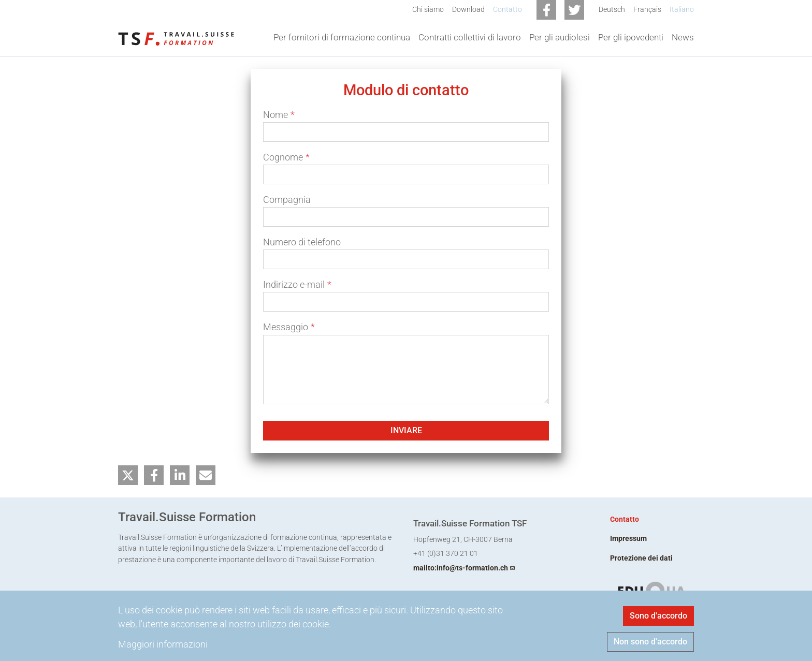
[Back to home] (176, 38)
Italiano (682, 10)
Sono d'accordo (658, 616)
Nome (279, 115)
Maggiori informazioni (163, 644)
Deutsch (612, 10)
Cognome (286, 157)
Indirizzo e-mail (297, 284)
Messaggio (289, 327)
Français (647, 10)
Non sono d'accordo (650, 642)
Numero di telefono (302, 242)
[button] (128, 475)
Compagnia (287, 200)
